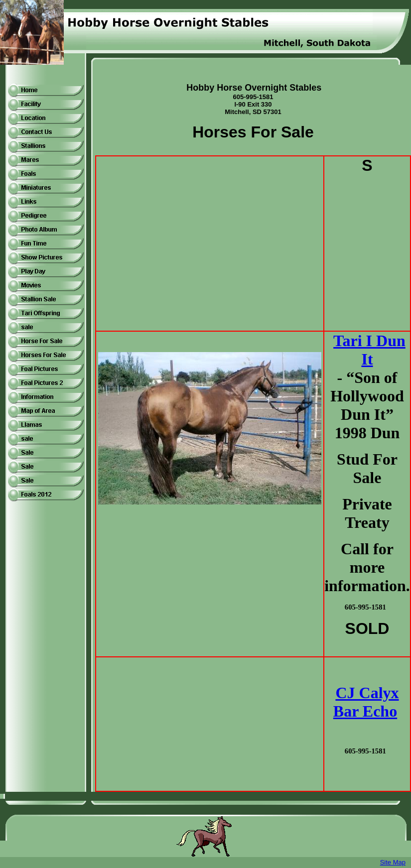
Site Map (393, 862)
